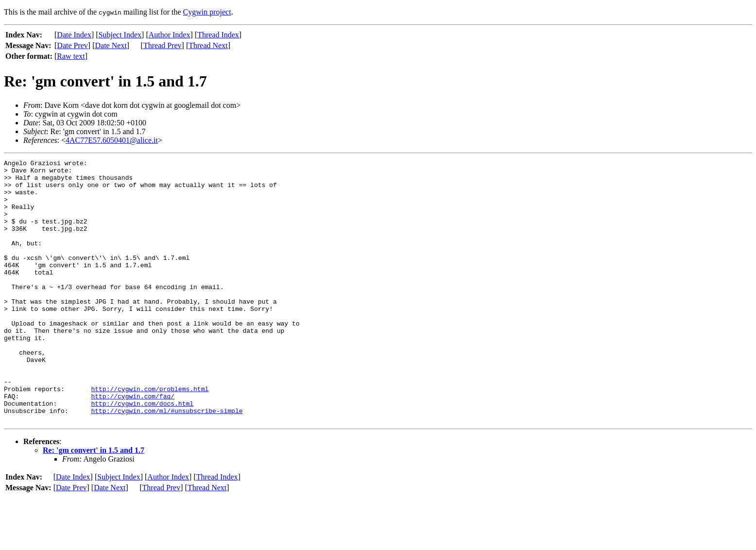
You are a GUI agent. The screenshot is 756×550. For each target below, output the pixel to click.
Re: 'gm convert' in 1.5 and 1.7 (94, 503)
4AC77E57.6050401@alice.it (112, 140)
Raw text (71, 56)
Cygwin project (207, 12)
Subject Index (120, 35)
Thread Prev (163, 45)
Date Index (74, 35)
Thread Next (208, 45)
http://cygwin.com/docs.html (142, 453)
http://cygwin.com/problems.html (150, 435)
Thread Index (218, 35)
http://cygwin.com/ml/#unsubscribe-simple (167, 462)
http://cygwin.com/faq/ (133, 444)
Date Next (111, 45)
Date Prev (72, 45)
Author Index (170, 35)
